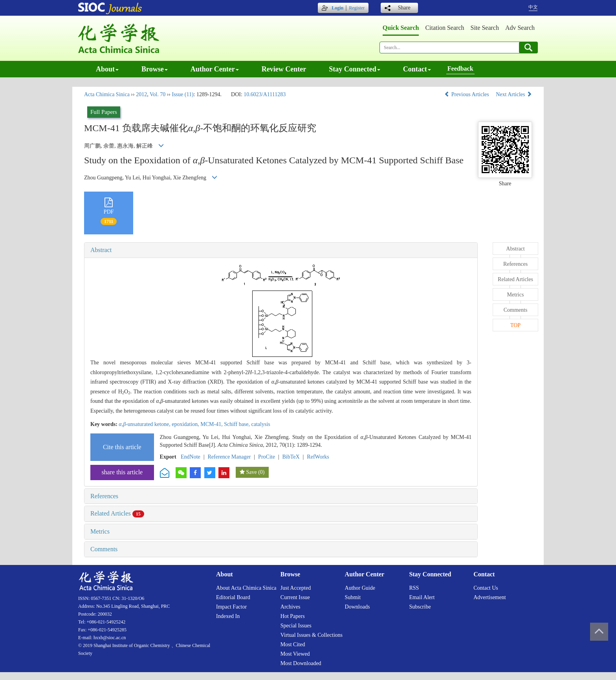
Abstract (101, 250)
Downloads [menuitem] (357, 607)
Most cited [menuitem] (293, 644)
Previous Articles (467, 94)
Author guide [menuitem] (360, 588)
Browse (155, 69)
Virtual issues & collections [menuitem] (312, 635)
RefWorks (318, 457)
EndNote (191, 457)
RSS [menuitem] (414, 588)
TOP (515, 325)
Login (337, 8)
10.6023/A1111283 (265, 94)
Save (251, 472)
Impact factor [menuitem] (231, 607)
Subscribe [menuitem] (420, 607)
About (107, 69)
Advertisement (489, 597)
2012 (141, 94)
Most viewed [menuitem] (295, 654)
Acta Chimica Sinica (107, 94)
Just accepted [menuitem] (296, 588)
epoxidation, (186, 424)
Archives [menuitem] (291, 607)
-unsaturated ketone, (145, 424)
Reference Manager (229, 457)
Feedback (460, 69)
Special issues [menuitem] (296, 626)
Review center (284, 69)
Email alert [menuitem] (422, 597)
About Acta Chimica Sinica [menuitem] (246, 588)
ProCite (267, 457)
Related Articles (117, 513)
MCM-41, (212, 424)
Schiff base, (237, 424)
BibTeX (291, 457)
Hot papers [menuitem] (293, 616)
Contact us (486, 588)
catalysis (261, 424)
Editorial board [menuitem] (233, 597)
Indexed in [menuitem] (228, 616)
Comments (104, 549)
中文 (533, 7)
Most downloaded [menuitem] (301, 663)
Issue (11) (182, 94)
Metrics (100, 531)
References (104, 496)
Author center (215, 69)
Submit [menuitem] (353, 597)
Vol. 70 (158, 94)
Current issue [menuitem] (295, 597)
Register (357, 8)
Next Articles (514, 94)
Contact (417, 69)
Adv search (520, 28)
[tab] (281, 250)
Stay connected (355, 69)
